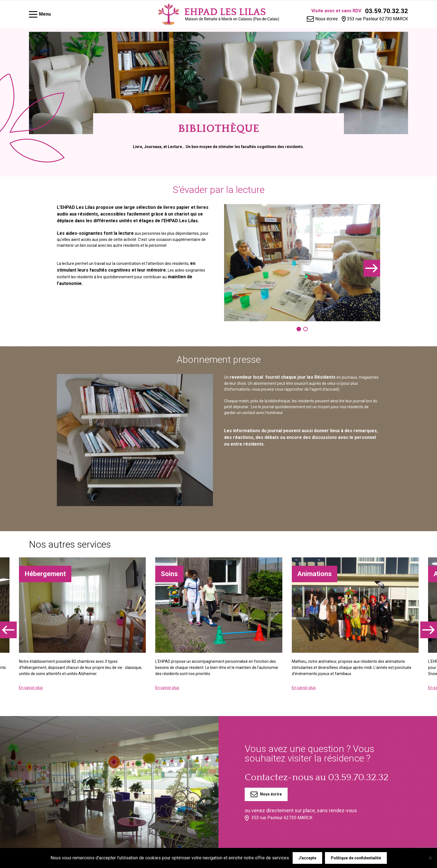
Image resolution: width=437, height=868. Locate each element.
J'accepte (307, 858)
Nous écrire (266, 794)
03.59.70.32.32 (387, 11)
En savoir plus (31, 688)
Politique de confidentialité (356, 858)
